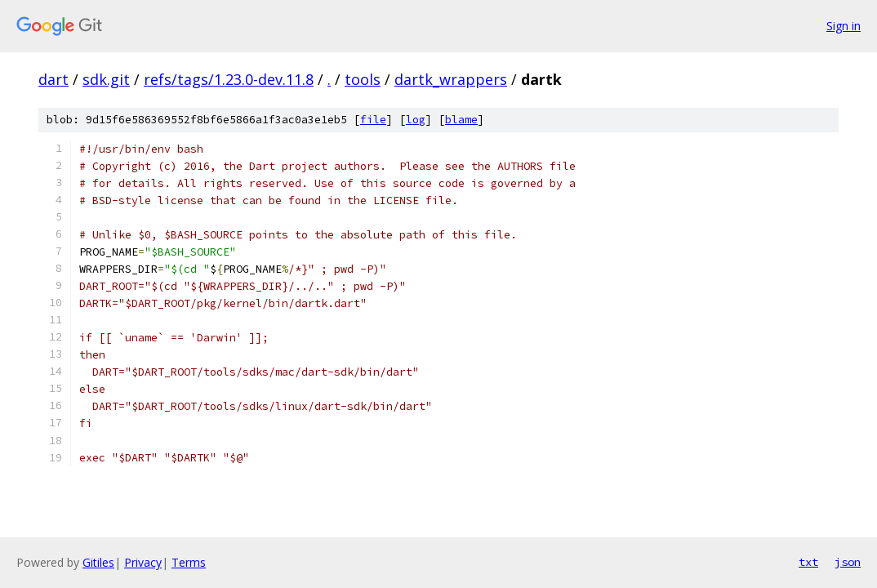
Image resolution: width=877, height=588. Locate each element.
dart (53, 79)
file (373, 120)
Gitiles (98, 562)
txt (808, 562)
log (416, 120)
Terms (189, 562)
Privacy (143, 562)
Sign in (844, 26)
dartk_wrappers (451, 79)
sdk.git (106, 79)
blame (461, 120)
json (848, 562)
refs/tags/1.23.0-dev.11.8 (229, 79)
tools (363, 79)
